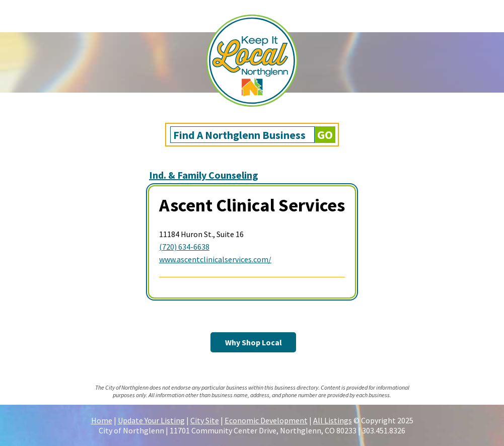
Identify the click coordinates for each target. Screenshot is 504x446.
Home (102, 420)
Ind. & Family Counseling (204, 175)
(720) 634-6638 (184, 247)
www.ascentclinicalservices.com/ (215, 259)
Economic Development (266, 420)
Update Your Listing (151, 420)
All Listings (333, 420)
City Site (205, 420)
